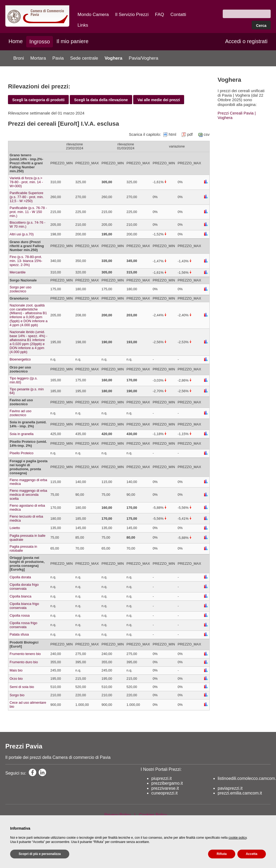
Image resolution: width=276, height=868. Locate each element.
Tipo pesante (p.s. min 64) (27, 391)
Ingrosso (40, 42)
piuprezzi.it (161, 778)
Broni (19, 58)
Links (83, 25)
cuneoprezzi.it (165, 793)
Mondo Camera (93, 15)
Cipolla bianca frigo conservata (24, 606)
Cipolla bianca (21, 596)
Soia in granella (22, 434)
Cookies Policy (153, 815)
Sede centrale (84, 58)
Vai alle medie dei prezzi (159, 100)
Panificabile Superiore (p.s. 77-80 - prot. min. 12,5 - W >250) (27, 197)
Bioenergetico (20, 359)
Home (16, 41)
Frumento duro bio (24, 662)
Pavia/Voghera (143, 58)
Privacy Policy (117, 815)
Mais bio (16, 670)
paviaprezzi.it (230, 788)
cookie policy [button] (238, 838)
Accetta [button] (252, 854)
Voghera (113, 58)
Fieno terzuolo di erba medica (26, 518)
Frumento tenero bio (25, 654)
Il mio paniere (72, 41)
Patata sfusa (19, 634)
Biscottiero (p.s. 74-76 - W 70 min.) (27, 224)
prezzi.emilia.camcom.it (240, 793)
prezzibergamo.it (167, 783)
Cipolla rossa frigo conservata (23, 625)
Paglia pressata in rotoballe (23, 548)
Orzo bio (16, 679)
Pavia (58, 58)
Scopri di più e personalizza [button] (40, 854)
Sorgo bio (17, 695)
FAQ (160, 15)
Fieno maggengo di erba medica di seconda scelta (28, 495)
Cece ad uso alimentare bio (28, 705)
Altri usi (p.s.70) (22, 234)
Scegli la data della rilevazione (101, 100)
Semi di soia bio (22, 687)
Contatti (178, 15)
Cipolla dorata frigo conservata (24, 587)
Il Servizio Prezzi (132, 15)
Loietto (15, 528)
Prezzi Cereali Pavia (236, 113)
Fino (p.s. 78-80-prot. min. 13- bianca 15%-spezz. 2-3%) (26, 261)
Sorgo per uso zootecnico (21, 289)
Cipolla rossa (20, 615)
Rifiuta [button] (222, 854)
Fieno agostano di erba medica (27, 507)
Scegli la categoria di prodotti (38, 100)
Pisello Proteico (22, 453)
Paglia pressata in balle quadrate (27, 538)
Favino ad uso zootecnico (21, 413)
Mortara (38, 58)
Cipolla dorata (20, 577)
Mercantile (18, 272)
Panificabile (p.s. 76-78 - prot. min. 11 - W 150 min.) (28, 212)
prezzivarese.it (165, 788)
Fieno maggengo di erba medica (28, 482)
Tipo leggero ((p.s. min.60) (24, 380)
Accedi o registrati (246, 41)
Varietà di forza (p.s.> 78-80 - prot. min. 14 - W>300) (26, 182)
